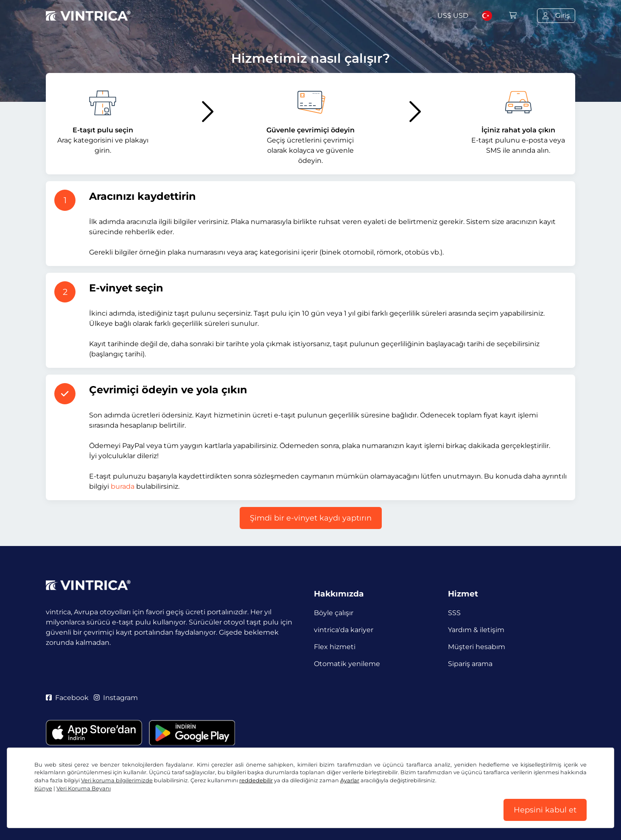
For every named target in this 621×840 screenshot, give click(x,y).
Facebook (67, 698)
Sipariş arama (470, 664)
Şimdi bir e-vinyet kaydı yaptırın (311, 518)
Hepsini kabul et (545, 810)
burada (123, 486)
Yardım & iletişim (476, 630)
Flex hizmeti (335, 647)
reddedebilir (256, 780)
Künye (43, 788)
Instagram (116, 698)
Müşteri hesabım (477, 647)
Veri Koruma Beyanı (84, 788)
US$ (453, 15)
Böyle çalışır (334, 613)
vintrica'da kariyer (344, 630)
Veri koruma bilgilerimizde (117, 780)
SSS (454, 613)
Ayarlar (350, 780)
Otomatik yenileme (347, 664)
